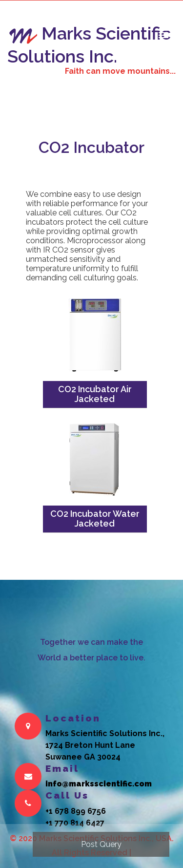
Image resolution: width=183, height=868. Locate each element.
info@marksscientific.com (99, 784)
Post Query (101, 844)
